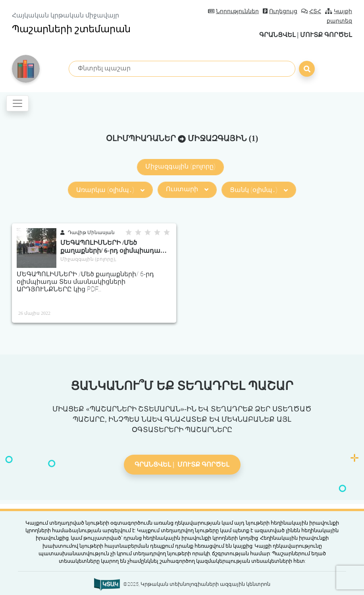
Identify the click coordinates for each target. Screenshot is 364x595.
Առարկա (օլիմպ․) (110, 190)
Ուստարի (187, 189)
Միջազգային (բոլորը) (180, 166)
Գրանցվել (277, 35)
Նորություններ (233, 11)
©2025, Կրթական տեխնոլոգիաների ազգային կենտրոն (197, 584)
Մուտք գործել (326, 35)
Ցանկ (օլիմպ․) (259, 190)
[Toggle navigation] (17, 103)
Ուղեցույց (280, 11)
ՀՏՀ (311, 11)
